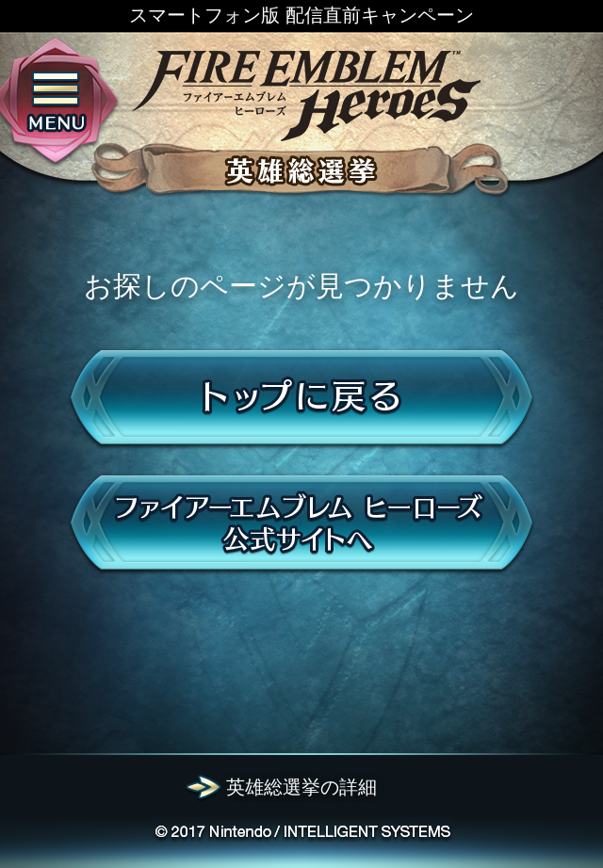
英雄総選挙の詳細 (301, 787)
